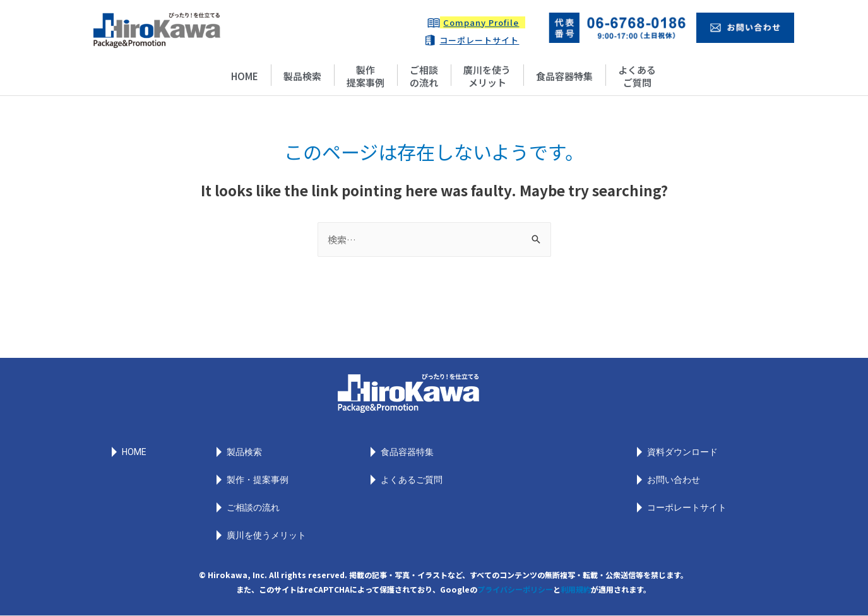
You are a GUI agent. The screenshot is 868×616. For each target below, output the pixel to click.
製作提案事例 (366, 76)
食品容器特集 (564, 76)
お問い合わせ (674, 480)
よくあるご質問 (637, 76)
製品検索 (302, 76)
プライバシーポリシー (515, 589)
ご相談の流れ (424, 76)
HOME (245, 76)
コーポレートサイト (479, 40)
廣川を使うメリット (487, 76)
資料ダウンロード (682, 452)
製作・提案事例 (258, 480)
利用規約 (576, 589)
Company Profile (481, 22)
